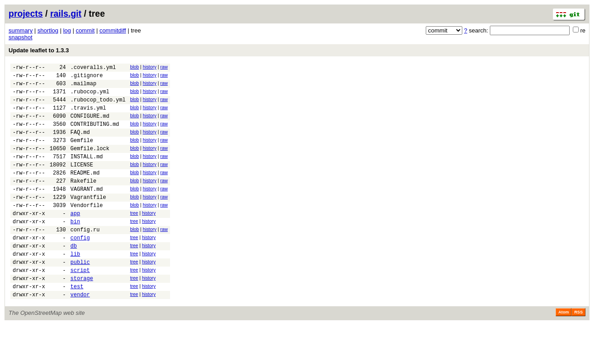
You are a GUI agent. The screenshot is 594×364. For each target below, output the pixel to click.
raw (164, 67)
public (80, 296)
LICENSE (82, 182)
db (74, 277)
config (80, 267)
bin (75, 248)
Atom (564, 351)
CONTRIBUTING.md (95, 135)
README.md (85, 191)
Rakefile (83, 201)
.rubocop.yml (90, 97)
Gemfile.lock (90, 163)
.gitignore (87, 78)
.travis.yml (88, 116)
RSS (578, 351)
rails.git (66, 14)
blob (134, 67)
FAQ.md (80, 144)
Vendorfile (87, 229)
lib (75, 286)
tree (134, 237)
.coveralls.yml (93, 68)
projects (26, 14)
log (67, 30)
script (80, 305)
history (149, 67)
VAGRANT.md (87, 210)
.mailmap (83, 87)
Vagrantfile (88, 220)
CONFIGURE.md (90, 125)
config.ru (85, 258)
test (77, 324)
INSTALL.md (87, 173)
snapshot (21, 37)
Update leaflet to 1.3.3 (39, 50)
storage (82, 315)
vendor (80, 334)
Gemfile (82, 154)
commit (85, 30)
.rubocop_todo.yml (98, 106)
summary (21, 30)
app (75, 239)
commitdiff (113, 30)
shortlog (48, 30)
